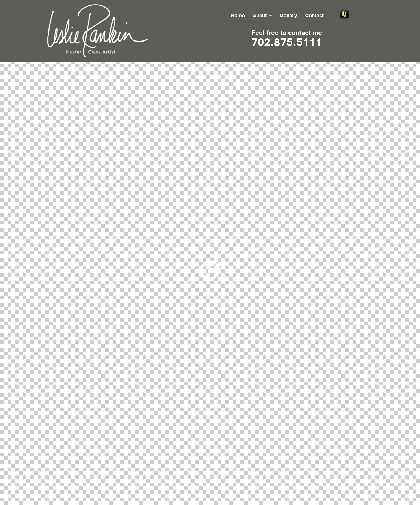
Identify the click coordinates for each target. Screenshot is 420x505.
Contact (314, 16)
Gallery (288, 16)
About (262, 16)
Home (238, 16)
